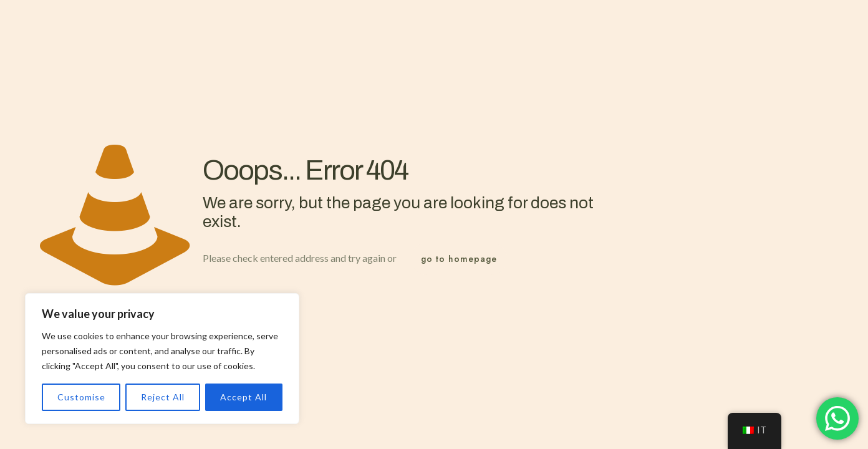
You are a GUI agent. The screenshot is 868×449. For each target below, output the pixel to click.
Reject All (163, 397)
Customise (81, 397)
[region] (162, 359)
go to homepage (459, 259)
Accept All (244, 397)
